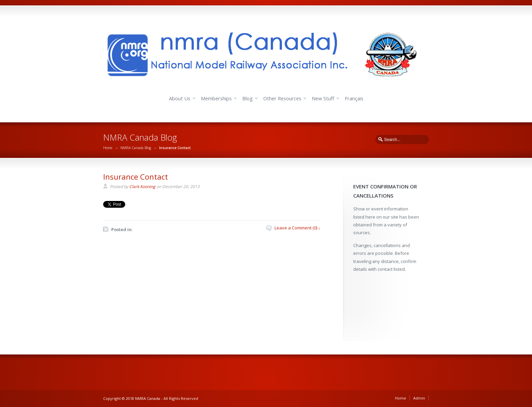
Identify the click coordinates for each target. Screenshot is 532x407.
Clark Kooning (142, 187)
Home (108, 148)
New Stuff (323, 98)
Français (354, 98)
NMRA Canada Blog (136, 148)
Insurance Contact (136, 177)
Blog (248, 98)
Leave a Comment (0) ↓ (298, 228)
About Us (180, 98)
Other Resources (282, 98)
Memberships (216, 98)
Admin (419, 398)
